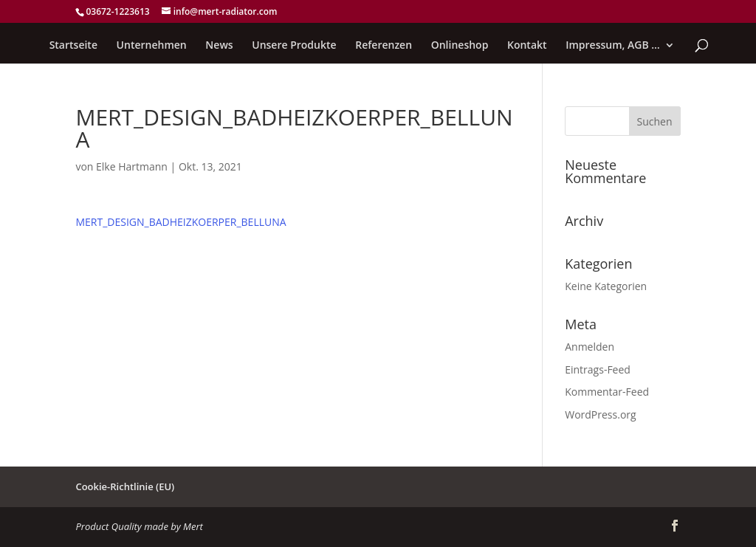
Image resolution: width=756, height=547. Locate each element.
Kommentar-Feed (607, 392)
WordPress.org (600, 414)
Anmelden (590, 347)
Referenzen (384, 46)
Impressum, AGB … (613, 46)
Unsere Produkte (294, 46)
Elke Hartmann (132, 166)
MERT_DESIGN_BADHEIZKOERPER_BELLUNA (181, 222)
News (219, 46)
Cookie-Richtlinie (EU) (125, 486)
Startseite (73, 46)
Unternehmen (152, 46)
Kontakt (527, 46)
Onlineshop (460, 46)
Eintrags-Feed (598, 369)
